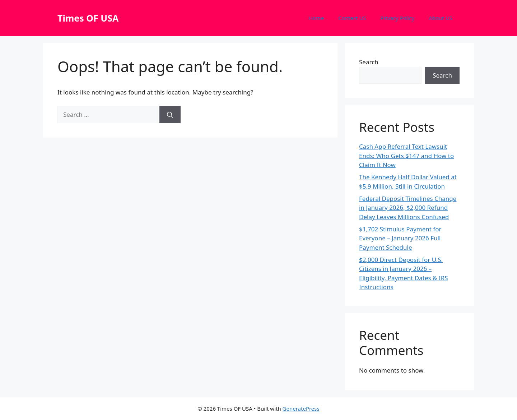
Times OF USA (88, 18)
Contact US (352, 18)
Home (316, 18)
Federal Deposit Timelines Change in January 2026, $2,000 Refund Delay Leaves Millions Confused (408, 208)
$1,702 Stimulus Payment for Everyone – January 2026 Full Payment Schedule (400, 238)
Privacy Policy (398, 18)
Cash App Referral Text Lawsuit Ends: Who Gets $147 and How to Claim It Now (406, 156)
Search (369, 62)
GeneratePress (301, 409)
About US (441, 18)
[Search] (170, 115)
